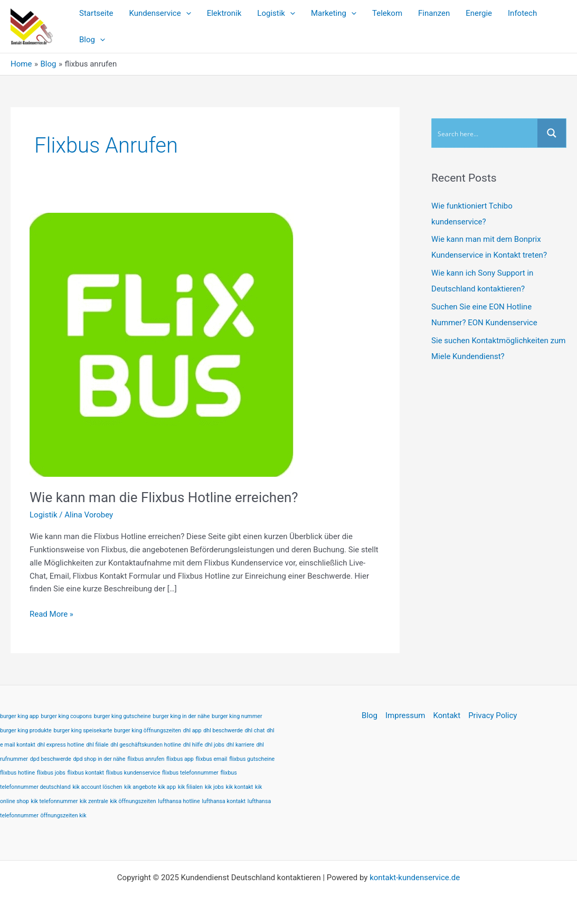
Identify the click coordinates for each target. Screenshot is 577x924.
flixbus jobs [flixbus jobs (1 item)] (51, 773)
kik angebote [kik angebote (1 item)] (140, 787)
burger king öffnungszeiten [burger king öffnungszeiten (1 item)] (148, 730)
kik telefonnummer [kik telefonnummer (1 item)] (55, 801)
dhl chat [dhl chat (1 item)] (255, 730)
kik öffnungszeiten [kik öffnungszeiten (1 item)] (133, 801)
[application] (186, 13)
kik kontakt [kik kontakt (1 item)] (240, 787)
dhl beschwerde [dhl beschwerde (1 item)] (223, 730)
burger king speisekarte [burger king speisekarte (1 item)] (83, 730)
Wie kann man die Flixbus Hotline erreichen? (164, 497)
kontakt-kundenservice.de (415, 878)
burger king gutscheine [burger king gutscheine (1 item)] (122, 716)
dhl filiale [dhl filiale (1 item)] (97, 745)
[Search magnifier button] (552, 133)
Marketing (334, 13)
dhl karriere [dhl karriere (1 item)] (240, 745)
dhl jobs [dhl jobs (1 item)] (215, 745)
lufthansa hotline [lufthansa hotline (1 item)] (179, 801)
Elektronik (224, 13)
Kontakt (447, 715)
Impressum (405, 715)
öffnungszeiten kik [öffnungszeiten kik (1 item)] (64, 815)
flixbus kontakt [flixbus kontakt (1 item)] (86, 773)
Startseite (96, 13)
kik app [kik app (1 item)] (167, 787)
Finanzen (434, 13)
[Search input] (485, 133)
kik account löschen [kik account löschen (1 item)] (97, 787)
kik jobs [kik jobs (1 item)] (214, 787)
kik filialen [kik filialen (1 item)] (190, 787)
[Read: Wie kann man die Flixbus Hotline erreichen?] (162, 344)
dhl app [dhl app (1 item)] (192, 730)
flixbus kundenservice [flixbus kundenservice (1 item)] (133, 773)
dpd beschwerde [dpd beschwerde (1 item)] (51, 759)
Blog (92, 40)
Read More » (51, 613)
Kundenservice (160, 13)
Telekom (387, 13)
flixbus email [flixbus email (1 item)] (212, 759)
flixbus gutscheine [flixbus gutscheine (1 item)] (252, 759)
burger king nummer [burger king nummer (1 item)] (237, 716)
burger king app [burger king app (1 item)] (20, 716)
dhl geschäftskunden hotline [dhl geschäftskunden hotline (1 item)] (146, 745)
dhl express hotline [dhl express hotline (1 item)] (61, 745)
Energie (479, 13)
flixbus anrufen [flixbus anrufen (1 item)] (146, 759)
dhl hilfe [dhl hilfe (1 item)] (193, 745)
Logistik (276, 13)
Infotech (522, 13)
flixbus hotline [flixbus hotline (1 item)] (17, 773)
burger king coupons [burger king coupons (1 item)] (66, 716)
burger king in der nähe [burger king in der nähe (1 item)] (181, 716)
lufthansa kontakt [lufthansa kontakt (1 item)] (224, 801)
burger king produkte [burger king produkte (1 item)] (26, 730)
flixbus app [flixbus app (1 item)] (180, 759)
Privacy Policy (493, 715)
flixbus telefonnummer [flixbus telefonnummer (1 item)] (190, 773)
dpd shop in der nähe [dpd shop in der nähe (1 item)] (99, 759)
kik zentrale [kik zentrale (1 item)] (94, 801)
